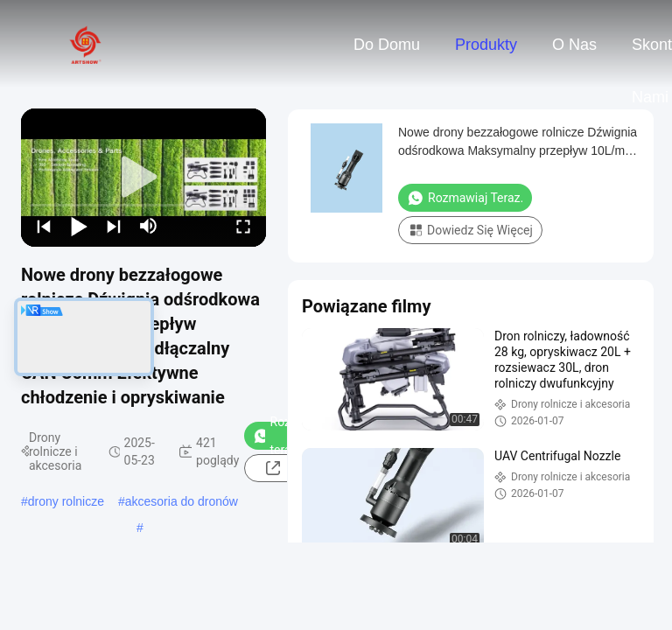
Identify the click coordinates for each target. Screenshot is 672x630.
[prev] (44, 226)
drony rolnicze (66, 501)
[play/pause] (79, 226)
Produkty (486, 45)
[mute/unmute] (149, 226)
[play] (143, 178)
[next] (114, 226)
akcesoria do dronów (182, 501)
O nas (574, 45)
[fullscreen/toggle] (243, 226)
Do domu (387, 45)
